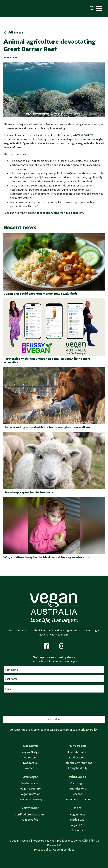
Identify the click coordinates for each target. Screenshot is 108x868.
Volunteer (30, 758)
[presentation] (29, 706)
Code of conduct (64, 850)
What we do (78, 777)
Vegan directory (30, 789)
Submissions (78, 789)
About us (78, 830)
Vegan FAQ (78, 825)
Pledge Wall (78, 820)
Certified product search (31, 815)
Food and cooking (31, 799)
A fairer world (78, 758)
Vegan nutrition (31, 794)
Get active (30, 746)
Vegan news (78, 815)
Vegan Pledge (30, 752)
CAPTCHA (10, 696)
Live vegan (31, 777)
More (78, 808)
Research (78, 794)
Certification (30, 808)
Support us (30, 763)
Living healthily (78, 768)
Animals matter (78, 752)
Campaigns (78, 783)
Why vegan (78, 746)
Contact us (31, 768)
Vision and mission (78, 799)
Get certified (30, 820)
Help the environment (78, 763)
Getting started (30, 783)
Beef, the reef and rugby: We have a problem (56, 213)
